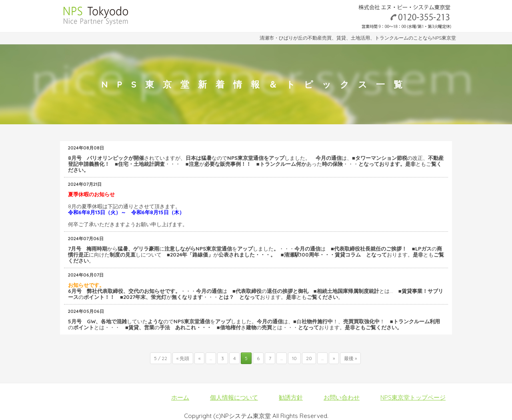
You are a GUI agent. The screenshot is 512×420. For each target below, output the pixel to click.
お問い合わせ (342, 397)
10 (294, 358)
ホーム (180, 397)
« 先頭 (183, 358)
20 (309, 358)
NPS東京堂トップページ (413, 397)
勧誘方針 (291, 397)
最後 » (350, 358)
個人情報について (234, 397)
